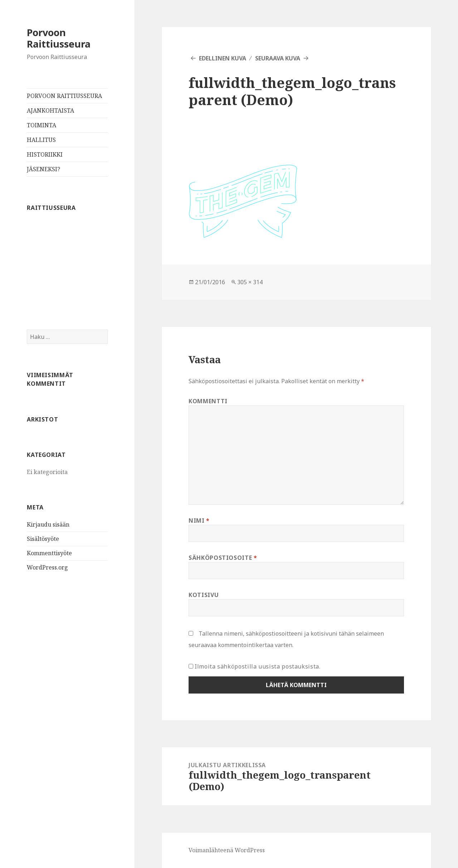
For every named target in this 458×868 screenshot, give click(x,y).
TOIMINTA (42, 125)
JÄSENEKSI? (43, 169)
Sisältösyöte (43, 539)
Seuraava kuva (278, 58)
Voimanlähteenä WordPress (227, 850)
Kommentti (208, 401)
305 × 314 (250, 282)
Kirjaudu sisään (48, 524)
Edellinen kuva (223, 58)
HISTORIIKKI (45, 154)
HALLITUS (41, 140)
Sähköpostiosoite (223, 558)
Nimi (199, 521)
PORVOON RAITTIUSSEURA (64, 96)
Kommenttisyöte (49, 553)
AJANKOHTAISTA (50, 110)
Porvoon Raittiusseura (59, 38)
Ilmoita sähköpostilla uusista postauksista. (258, 666)
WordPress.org (47, 567)
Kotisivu (204, 595)
